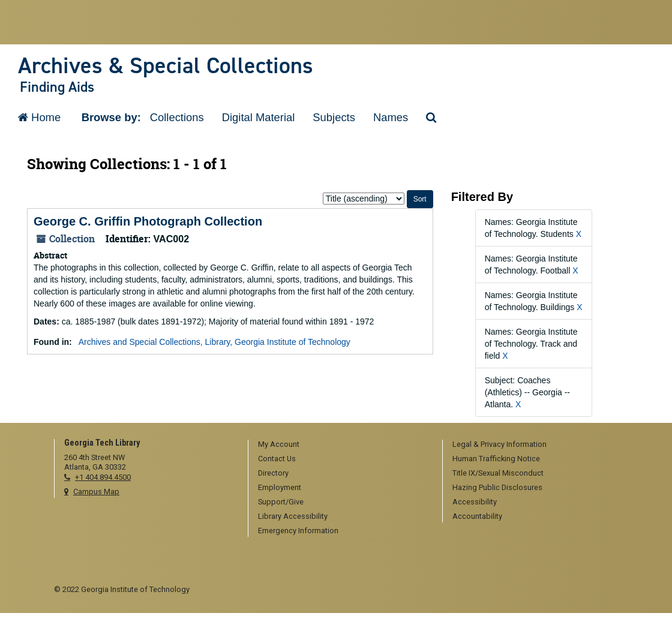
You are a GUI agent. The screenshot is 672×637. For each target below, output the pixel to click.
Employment (280, 487)
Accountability (477, 516)
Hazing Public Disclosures (497, 487)
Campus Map (96, 492)
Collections (177, 117)
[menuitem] (341, 445)
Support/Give (281, 502)
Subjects (334, 117)
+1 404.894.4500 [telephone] (103, 477)
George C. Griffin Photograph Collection (148, 221)
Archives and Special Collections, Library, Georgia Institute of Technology (214, 342)
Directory (273, 473)
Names (391, 117)
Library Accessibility (293, 516)
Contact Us (277, 459)
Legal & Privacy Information (499, 444)
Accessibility (475, 502)
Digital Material (259, 117)
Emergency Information (298, 531)
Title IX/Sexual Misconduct (498, 473)
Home (39, 117)
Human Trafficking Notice (496, 459)
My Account (279, 444)
